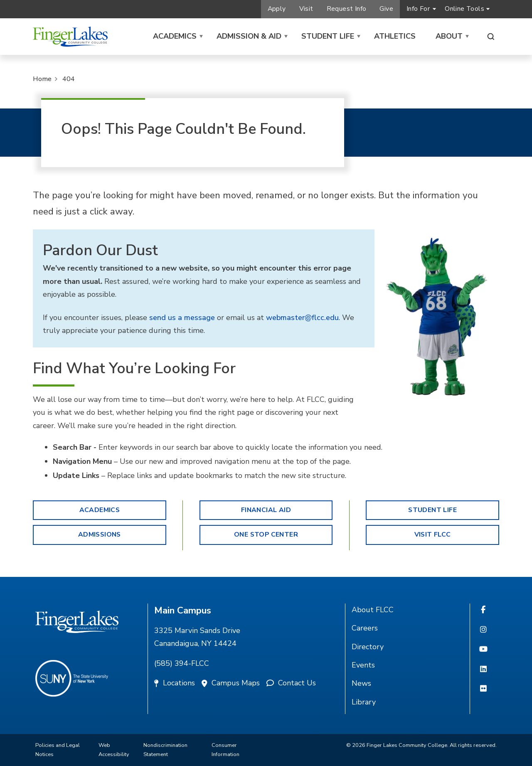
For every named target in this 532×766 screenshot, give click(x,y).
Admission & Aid (249, 36)
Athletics (395, 36)
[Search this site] (491, 37)
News (361, 683)
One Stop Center (266, 534)
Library (364, 702)
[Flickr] (483, 689)
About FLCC (373, 610)
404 (69, 79)
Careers (365, 628)
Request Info (347, 9)
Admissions (100, 534)
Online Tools (464, 9)
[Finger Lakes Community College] (70, 37)
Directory (368, 647)
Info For (418, 9)
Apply (277, 9)
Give (386, 9)
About (449, 36)
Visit (306, 9)
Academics (175, 36)
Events (363, 665)
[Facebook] (483, 610)
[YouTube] (483, 650)
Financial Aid (266, 510)
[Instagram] (483, 630)
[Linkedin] (483, 670)
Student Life (328, 36)
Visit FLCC (433, 534)
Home (42, 79)
